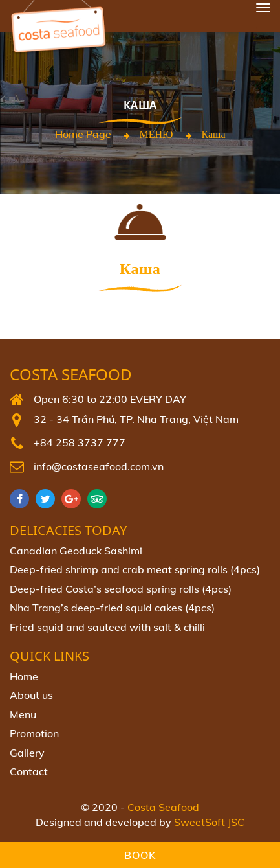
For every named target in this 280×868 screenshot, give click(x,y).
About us (31, 695)
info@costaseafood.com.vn (99, 466)
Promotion (34, 733)
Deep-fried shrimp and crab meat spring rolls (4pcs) (135, 569)
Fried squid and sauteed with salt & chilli (107, 627)
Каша (214, 134)
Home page (83, 134)
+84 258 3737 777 (80, 442)
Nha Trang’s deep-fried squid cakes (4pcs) (112, 608)
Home (24, 676)
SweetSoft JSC (209, 822)
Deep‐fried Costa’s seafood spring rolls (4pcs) (121, 589)
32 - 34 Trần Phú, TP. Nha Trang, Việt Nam (136, 419)
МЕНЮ (156, 134)
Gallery (27, 753)
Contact (29, 771)
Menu (23, 714)
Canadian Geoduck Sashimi (76, 551)
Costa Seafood (71, 375)
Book (140, 855)
